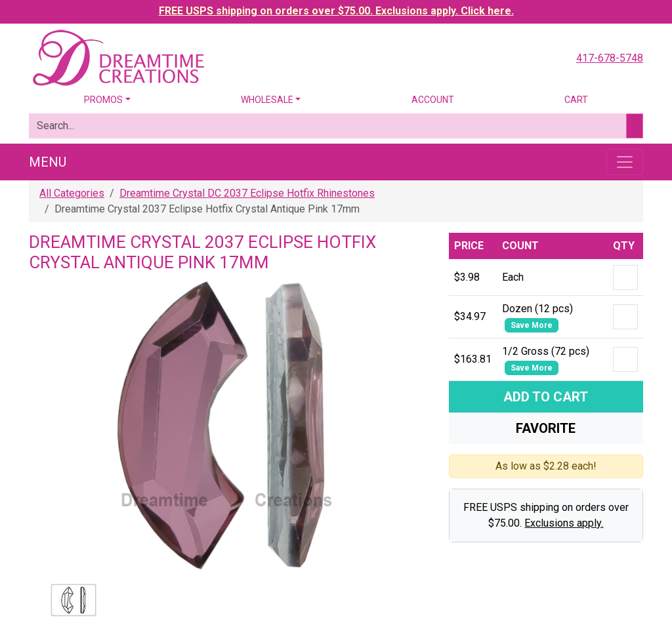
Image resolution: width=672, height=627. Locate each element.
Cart (576, 100)
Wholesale (267, 100)
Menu (48, 162)
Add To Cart (546, 397)
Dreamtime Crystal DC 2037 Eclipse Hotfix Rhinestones (247, 193)
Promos (103, 100)
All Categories (72, 193)
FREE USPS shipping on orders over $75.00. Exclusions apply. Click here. (336, 11)
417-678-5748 (610, 58)
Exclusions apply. (564, 523)
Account (433, 100)
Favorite (546, 428)
